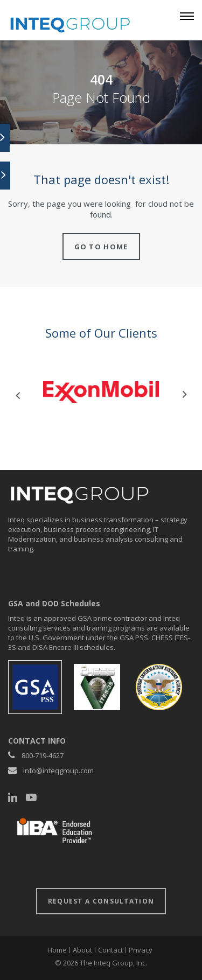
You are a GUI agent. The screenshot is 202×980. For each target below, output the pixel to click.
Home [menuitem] (57, 950)
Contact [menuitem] (110, 950)
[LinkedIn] (13, 797)
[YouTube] (31, 797)
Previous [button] (18, 395)
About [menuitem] (82, 950)
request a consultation (101, 901)
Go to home (101, 247)
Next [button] (184, 395)
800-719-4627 (43, 755)
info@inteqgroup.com (58, 771)
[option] (101, 392)
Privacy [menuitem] (141, 950)
